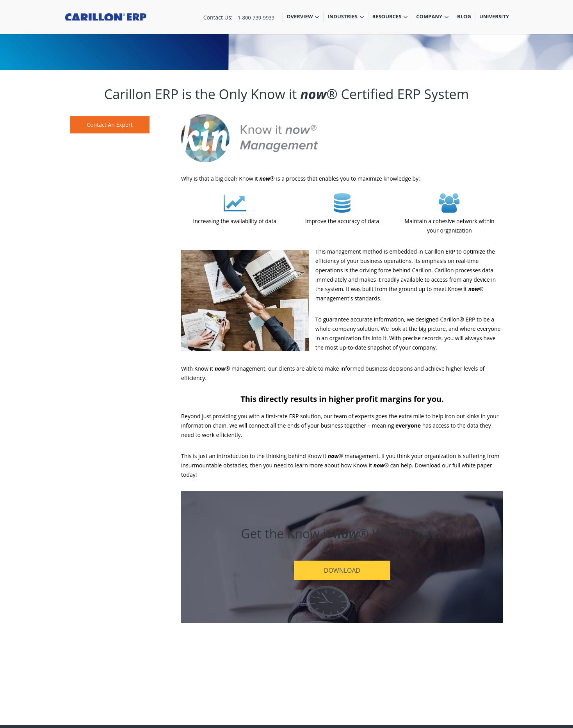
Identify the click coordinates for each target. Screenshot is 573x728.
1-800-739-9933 (256, 18)
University (494, 16)
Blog (464, 16)
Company (432, 17)
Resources (390, 17)
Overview (303, 17)
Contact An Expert (109, 125)
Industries (346, 17)
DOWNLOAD (342, 570)
